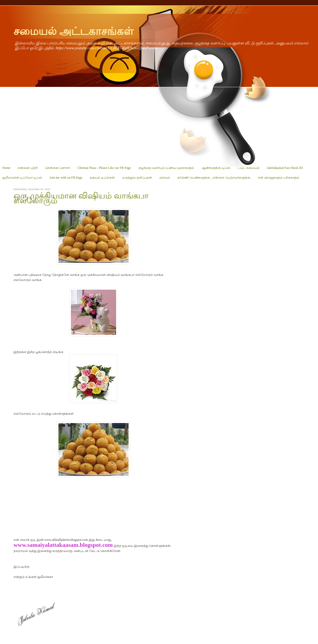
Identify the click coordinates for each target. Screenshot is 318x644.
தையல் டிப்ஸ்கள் (102, 178)
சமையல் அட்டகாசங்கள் (73, 31)
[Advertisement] (159, 125)
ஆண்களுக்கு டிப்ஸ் (216, 168)
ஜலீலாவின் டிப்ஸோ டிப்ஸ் (22, 178)
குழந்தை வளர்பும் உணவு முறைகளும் (166, 168)
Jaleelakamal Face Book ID (285, 168)
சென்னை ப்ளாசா (58, 168)
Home (6, 168)
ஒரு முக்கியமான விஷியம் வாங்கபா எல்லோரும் (81, 198)
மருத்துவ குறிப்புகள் (137, 178)
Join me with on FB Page (66, 178)
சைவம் (165, 178)
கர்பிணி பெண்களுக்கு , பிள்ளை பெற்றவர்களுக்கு (214, 178)
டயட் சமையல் (249, 168)
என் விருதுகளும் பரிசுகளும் (278, 178)
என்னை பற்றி (28, 168)
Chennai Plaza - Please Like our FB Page (104, 168)
